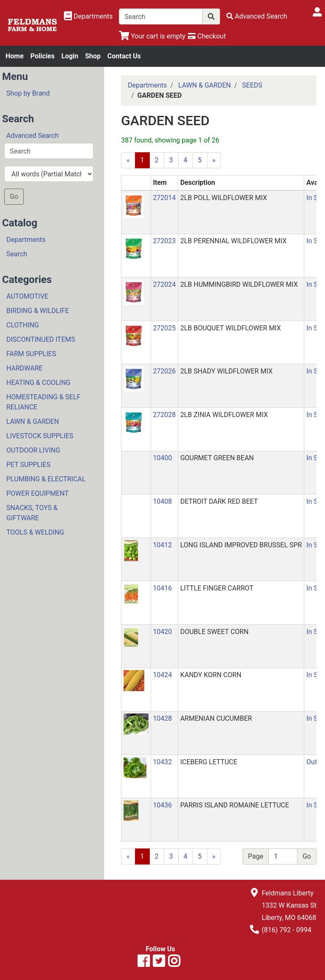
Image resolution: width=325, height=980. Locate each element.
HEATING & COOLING (39, 383)
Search (17, 254)
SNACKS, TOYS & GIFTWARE (32, 513)
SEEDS (252, 85)
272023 (164, 241)
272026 (164, 371)
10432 (162, 762)
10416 (162, 588)
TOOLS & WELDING (35, 532)
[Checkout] (207, 36)
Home (15, 56)
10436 (162, 805)
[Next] (214, 856)
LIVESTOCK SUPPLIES (40, 436)
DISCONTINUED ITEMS (41, 339)
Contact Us (124, 56)
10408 (162, 501)
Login (70, 56)
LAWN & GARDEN (33, 421)
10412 (162, 545)
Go (14, 196)
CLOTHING (23, 325)
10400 (162, 458)
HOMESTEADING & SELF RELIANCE (43, 402)
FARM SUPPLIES (31, 354)
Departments (26, 240)
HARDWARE (25, 368)
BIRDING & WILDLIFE (38, 311)
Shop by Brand (28, 93)
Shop (93, 56)
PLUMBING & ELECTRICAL (46, 479)
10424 (162, 675)
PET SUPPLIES (28, 465)
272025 (164, 328)
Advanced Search (33, 136)
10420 (162, 632)
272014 (164, 198)
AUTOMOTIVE (27, 296)
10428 (162, 718)
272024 (164, 284)
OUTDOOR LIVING (33, 450)
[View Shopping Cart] (152, 36)
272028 (164, 415)
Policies (43, 56)
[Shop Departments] (88, 16)
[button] (134, 205)
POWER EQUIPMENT (37, 493)
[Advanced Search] (257, 16)
